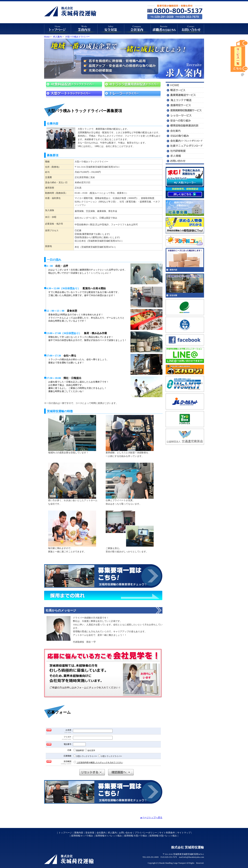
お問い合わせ (126, 833)
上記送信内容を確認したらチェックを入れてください (98, 762)
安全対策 (90, 833)
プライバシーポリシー (146, 833)
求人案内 (112, 833)
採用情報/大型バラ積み (136, 836)
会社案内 (101, 833)
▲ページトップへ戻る (151, 817)
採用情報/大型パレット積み (163, 836)
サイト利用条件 (167, 833)
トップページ (65, 833)
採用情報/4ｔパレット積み (109, 836)
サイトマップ (184, 833)
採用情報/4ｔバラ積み (82, 836)
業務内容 (79, 833)
